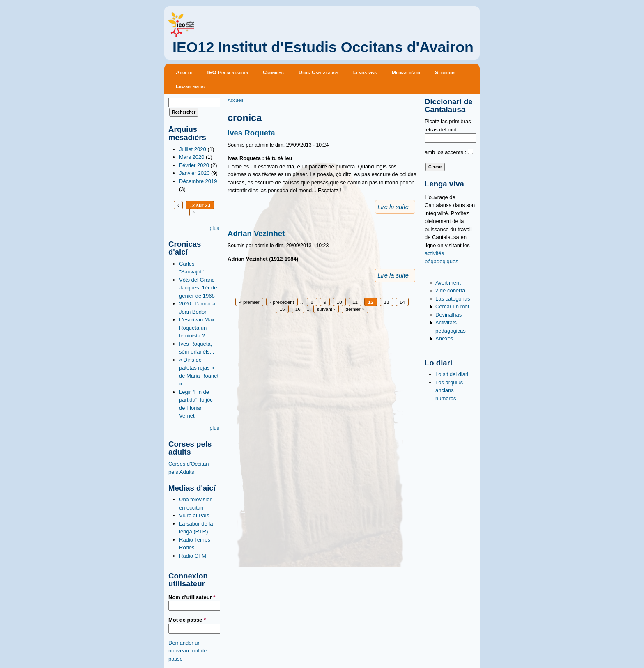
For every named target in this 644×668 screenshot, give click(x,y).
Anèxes (444, 339)
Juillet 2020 (193, 149)
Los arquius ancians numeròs (449, 390)
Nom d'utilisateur (192, 597)
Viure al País (194, 515)
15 (282, 309)
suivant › (326, 309)
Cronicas (273, 72)
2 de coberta (450, 290)
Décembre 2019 (198, 181)
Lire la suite (393, 207)
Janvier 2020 (194, 173)
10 (339, 302)
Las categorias (453, 299)
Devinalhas (448, 315)
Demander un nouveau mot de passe (187, 651)
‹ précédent (282, 302)
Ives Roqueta (251, 133)
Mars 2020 (192, 157)
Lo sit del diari (452, 374)
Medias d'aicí (406, 72)
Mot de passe (187, 620)
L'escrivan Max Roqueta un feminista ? (197, 328)
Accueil (235, 100)
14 (402, 302)
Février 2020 (194, 165)
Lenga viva (365, 72)
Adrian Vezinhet (256, 233)
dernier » (355, 309)
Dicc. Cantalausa (319, 72)
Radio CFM (193, 556)
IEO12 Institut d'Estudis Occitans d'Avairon (323, 47)
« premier (249, 302)
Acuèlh (184, 72)
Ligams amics (190, 86)
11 (355, 302)
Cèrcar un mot (452, 306)
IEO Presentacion (228, 72)
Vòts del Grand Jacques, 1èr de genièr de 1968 (198, 288)
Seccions (445, 72)
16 (298, 309)
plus (214, 228)
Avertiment (448, 283)
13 (386, 302)
